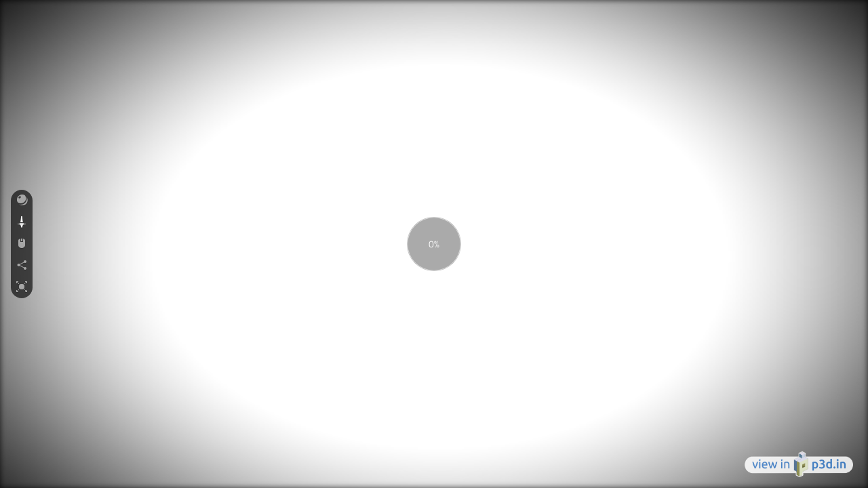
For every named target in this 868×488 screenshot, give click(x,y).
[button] (22, 201)
